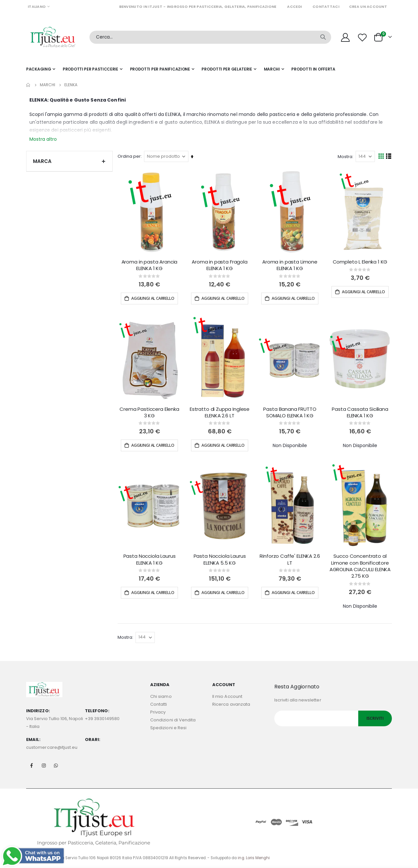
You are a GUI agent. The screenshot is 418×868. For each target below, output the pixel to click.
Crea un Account (368, 7)
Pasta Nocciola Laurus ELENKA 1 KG (151, 558)
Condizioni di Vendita (173, 718)
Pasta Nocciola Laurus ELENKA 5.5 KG (221, 558)
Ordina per (131, 156)
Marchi (48, 85)
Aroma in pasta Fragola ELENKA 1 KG (221, 265)
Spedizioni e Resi (168, 726)
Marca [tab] (69, 161)
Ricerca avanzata (231, 703)
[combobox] (210, 37)
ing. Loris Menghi (254, 856)
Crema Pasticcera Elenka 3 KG (151, 411)
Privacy (158, 710)
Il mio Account (227, 695)
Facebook (32, 764)
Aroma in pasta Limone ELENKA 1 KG (290, 265)
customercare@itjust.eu (52, 745)
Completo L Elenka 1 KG (360, 261)
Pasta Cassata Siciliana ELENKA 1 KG (360, 411)
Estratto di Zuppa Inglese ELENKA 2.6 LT (221, 411)
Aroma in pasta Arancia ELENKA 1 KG (151, 265)
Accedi (294, 7)
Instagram (44, 764)
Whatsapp (56, 764)
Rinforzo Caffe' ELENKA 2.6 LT (290, 558)
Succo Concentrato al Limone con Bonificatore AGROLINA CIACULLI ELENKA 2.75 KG (360, 564)
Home (28, 85)
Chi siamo (161, 695)
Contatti (159, 703)
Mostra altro (43, 139)
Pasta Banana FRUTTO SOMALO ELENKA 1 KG (290, 411)
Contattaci (326, 7)
